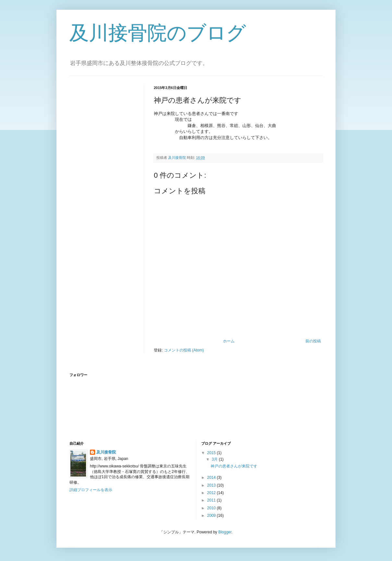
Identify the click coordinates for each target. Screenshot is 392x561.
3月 (215, 459)
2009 (212, 516)
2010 (212, 508)
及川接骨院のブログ (158, 33)
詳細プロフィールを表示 (91, 490)
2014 (212, 478)
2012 (212, 493)
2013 (212, 485)
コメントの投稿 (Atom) (184, 350)
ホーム (229, 341)
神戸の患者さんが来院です (234, 466)
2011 (212, 500)
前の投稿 (313, 341)
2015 (212, 453)
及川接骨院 (106, 452)
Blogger (225, 532)
